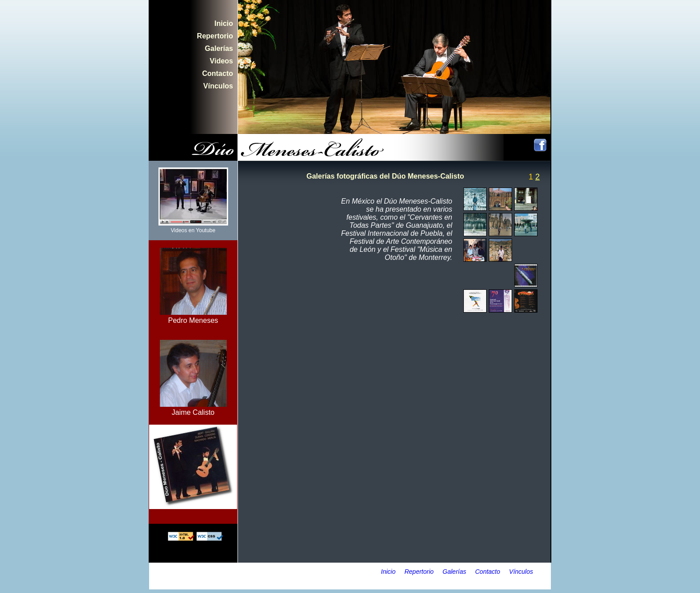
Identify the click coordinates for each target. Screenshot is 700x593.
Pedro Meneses (193, 316)
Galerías (219, 48)
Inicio (224, 23)
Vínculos (218, 86)
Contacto (218, 73)
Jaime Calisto (193, 408)
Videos (221, 61)
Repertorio (215, 36)
